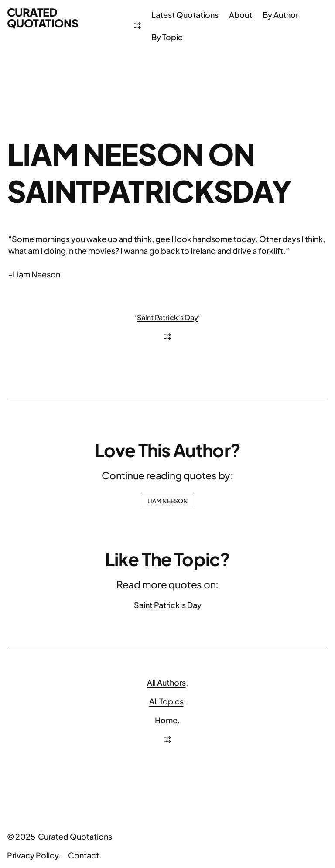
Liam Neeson (168, 501)
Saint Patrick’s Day (167, 317)
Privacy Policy (33, 855)
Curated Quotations (43, 18)
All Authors (166, 682)
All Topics (166, 701)
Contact (84, 855)
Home (166, 720)
